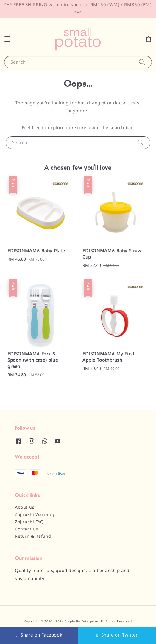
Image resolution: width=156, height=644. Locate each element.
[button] (7, 39)
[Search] (142, 62)
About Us (25, 508)
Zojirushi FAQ (29, 522)
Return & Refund (33, 536)
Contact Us (26, 529)
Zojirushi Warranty (35, 515)
